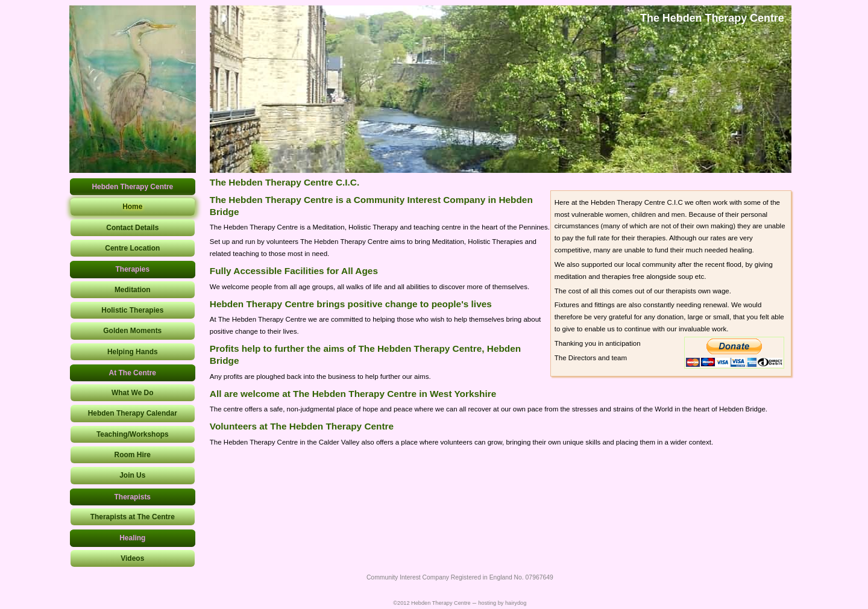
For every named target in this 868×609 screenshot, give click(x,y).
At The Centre (133, 373)
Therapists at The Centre (133, 517)
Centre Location (132, 248)
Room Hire (133, 455)
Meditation (133, 290)
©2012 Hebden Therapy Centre (432, 603)
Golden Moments (132, 331)
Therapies (133, 269)
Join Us (132, 475)
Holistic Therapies (132, 310)
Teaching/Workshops (133, 434)
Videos (132, 558)
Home (132, 207)
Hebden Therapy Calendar (133, 413)
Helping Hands (133, 352)
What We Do (133, 393)
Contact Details (132, 228)
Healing (132, 538)
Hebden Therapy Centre (132, 187)
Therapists (133, 497)
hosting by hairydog (502, 603)
